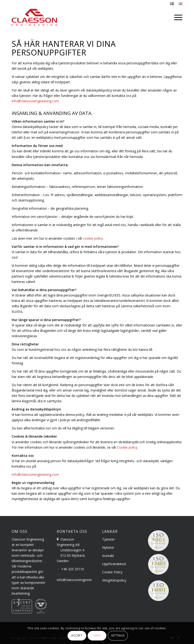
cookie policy (93, 238)
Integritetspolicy (114, 580)
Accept (77, 635)
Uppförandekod (114, 564)
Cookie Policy (112, 572)
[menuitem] (172, 4)
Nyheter (108, 547)
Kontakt (108, 556)
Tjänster (108, 539)
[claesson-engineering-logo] (34, 17)
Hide (97, 635)
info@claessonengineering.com (35, 101)
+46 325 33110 (73, 569)
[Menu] (177, 17)
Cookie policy (127, 447)
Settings (118, 635)
